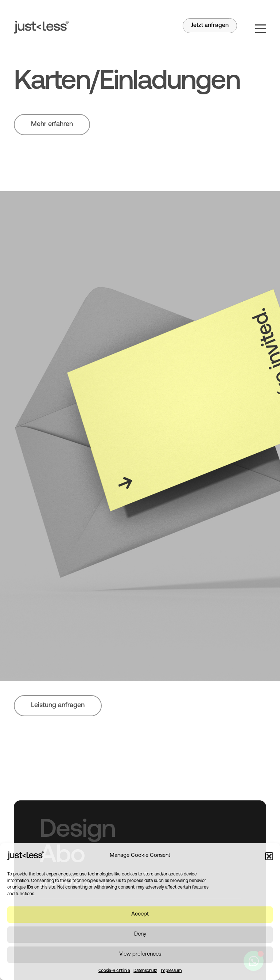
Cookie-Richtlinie (114, 971)
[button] (269, 856)
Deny (140, 934)
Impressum (171, 971)
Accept (140, 914)
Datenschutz (145, 971)
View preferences (140, 954)
